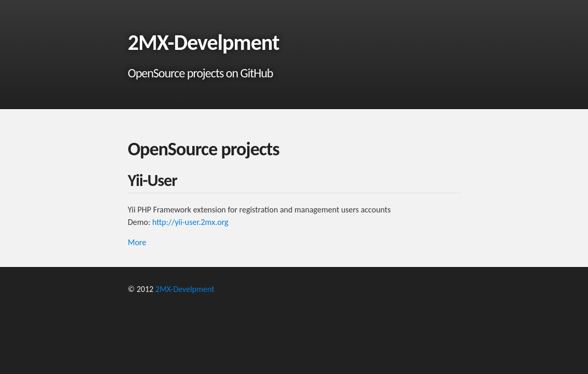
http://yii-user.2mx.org (190, 222)
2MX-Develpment (185, 289)
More (137, 242)
